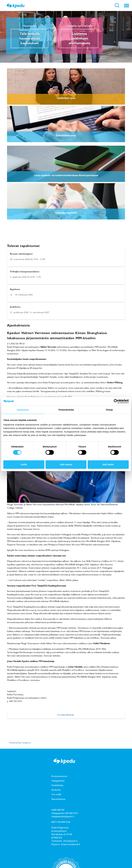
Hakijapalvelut (58, 781)
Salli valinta (66, 464)
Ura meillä (56, 795)
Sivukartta (56, 790)
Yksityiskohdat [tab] (66, 410)
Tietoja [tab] (109, 410)
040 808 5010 (71, 813)
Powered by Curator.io (20, 743)
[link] (66, 87)
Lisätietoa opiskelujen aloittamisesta (80, 39)
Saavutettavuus (58, 799)
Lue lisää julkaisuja (65, 715)
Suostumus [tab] (23, 410)
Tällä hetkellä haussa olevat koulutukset (30, 39)
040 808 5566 (64, 822)
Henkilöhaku (57, 785)
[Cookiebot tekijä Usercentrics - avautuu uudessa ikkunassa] (116, 401)
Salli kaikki (108, 464)
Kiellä (24, 464)
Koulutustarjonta (59, 776)
